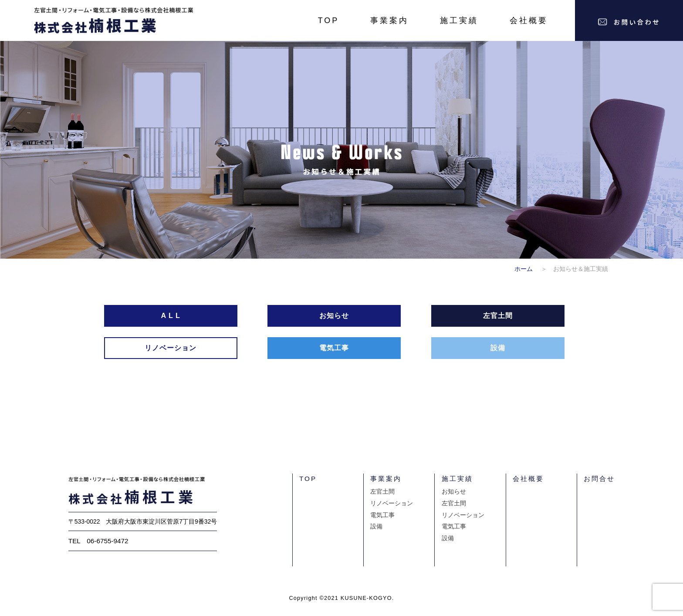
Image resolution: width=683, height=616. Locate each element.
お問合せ (599, 479)
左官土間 (382, 492)
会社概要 (529, 20)
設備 (376, 526)
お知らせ (454, 492)
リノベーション (392, 503)
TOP (329, 20)
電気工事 (382, 515)
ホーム (527, 269)
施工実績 (459, 20)
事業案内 (389, 20)
